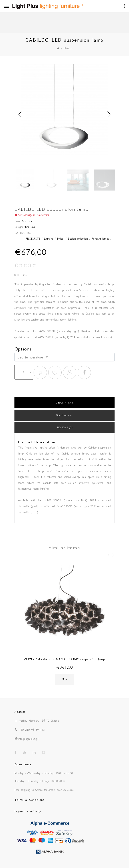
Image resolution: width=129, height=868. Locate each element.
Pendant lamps (100, 239)
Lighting (49, 239)
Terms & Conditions (29, 800)
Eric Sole (30, 227)
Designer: (20, 227)
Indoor (61, 239)
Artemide (27, 221)
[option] (64, 110)
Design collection (78, 239)
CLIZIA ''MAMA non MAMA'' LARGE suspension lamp (64, 659)
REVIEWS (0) (65, 428)
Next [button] (109, 114)
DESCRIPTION (64, 403)
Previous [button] (20, 114)
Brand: (18, 221)
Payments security (28, 811)
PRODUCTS (33, 239)
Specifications (64, 415)
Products (69, 48)
